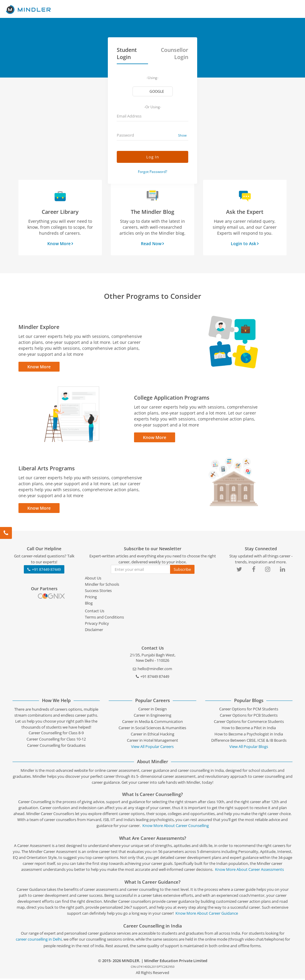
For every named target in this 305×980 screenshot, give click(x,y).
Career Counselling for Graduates (56, 747)
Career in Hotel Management (152, 742)
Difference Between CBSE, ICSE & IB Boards (249, 742)
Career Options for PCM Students (249, 710)
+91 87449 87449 (44, 571)
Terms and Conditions (104, 619)
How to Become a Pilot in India (249, 729)
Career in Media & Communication (152, 723)
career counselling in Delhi (39, 941)
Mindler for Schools (102, 586)
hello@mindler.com (152, 670)
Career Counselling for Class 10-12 (56, 741)
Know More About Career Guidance (207, 915)
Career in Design (152, 710)
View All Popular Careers (152, 748)
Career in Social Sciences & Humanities (152, 729)
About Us (93, 579)
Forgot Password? (152, 172)
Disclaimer (94, 631)
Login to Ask (245, 244)
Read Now (152, 244)
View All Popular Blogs (249, 748)
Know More (60, 244)
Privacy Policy (97, 625)
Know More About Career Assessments (249, 871)
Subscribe (182, 571)
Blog (89, 605)
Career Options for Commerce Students (249, 723)
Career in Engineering (152, 717)
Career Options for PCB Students (249, 717)
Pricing (91, 598)
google (157, 91)
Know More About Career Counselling (176, 827)
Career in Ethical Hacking (152, 735)
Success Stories (98, 592)
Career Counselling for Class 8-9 (56, 734)
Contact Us (95, 612)
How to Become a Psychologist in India (249, 735)
